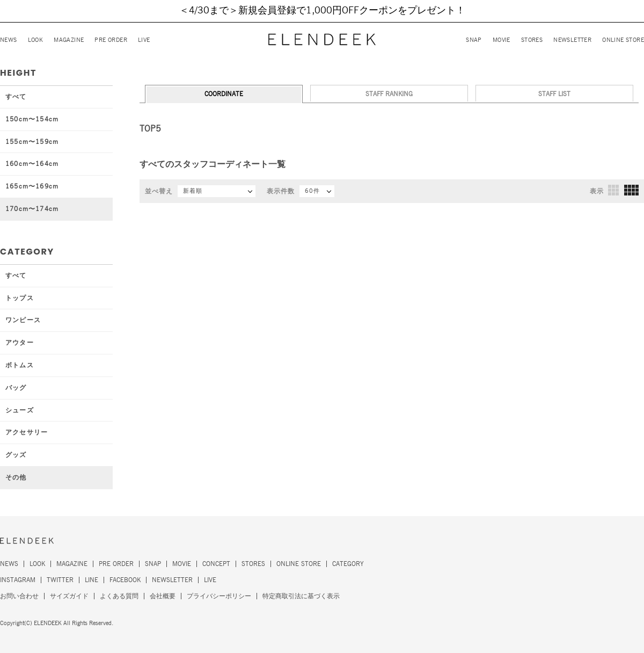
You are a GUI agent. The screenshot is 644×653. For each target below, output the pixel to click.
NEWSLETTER (572, 40)
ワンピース (23, 320)
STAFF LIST (554, 94)
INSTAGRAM (18, 580)
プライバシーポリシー (219, 596)
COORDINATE (224, 94)
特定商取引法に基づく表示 (301, 596)
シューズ (20, 410)
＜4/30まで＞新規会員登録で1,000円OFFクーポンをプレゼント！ (322, 11)
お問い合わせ (19, 596)
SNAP (474, 40)
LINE (92, 580)
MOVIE (502, 40)
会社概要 (163, 596)
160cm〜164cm (32, 164)
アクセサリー (27, 432)
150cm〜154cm (32, 119)
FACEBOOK (125, 580)
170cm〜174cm (32, 209)
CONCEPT (216, 564)
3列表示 (613, 190)
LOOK (36, 40)
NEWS (9, 40)
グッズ (16, 455)
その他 (16, 477)
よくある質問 (119, 596)
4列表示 (631, 190)
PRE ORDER (111, 40)
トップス (20, 298)
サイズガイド (69, 596)
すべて (16, 97)
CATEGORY (348, 564)
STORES (532, 40)
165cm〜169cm (32, 186)
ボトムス (20, 365)
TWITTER (60, 580)
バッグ (16, 388)
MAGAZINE (69, 40)
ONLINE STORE (623, 40)
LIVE (144, 40)
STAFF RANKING (389, 94)
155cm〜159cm (32, 142)
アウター (20, 343)
